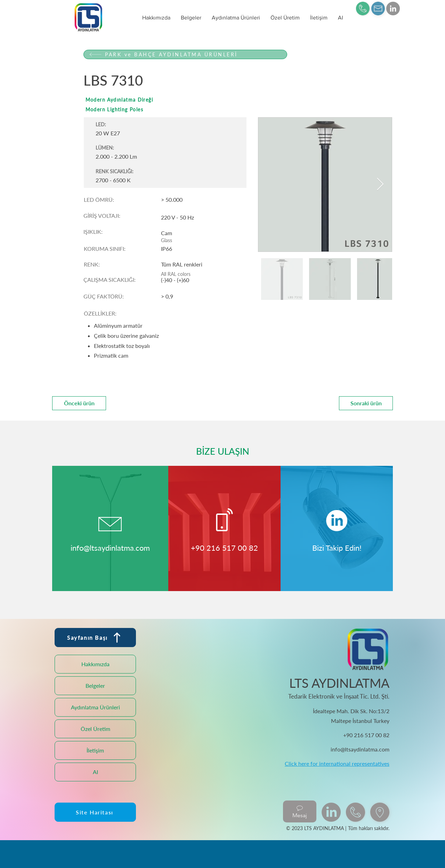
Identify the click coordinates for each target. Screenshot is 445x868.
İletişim (95, 750)
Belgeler (95, 686)
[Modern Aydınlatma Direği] (185, 100)
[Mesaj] (300, 811)
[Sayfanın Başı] (95, 638)
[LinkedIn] (393, 9)
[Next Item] (380, 185)
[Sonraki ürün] (366, 403)
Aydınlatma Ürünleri (95, 707)
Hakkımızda (95, 664)
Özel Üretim (95, 729)
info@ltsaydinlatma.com (110, 548)
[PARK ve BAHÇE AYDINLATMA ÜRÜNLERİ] (185, 54)
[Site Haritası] (95, 812)
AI (95, 772)
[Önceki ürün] (79, 403)
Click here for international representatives (337, 763)
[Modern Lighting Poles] (185, 109)
